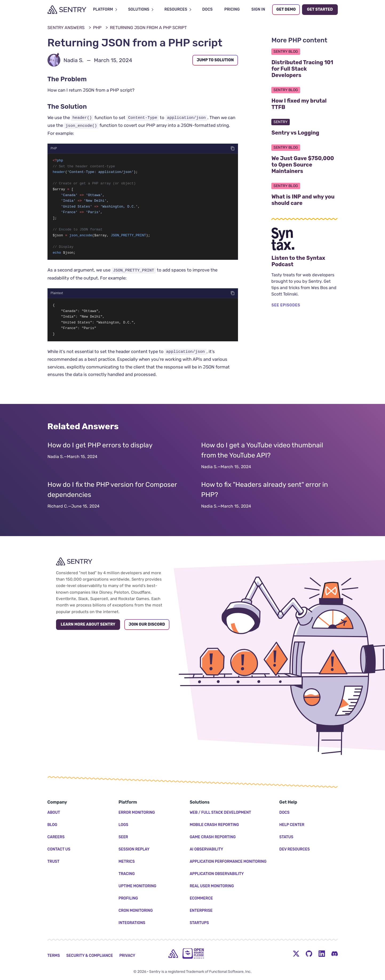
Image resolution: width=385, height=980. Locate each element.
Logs (123, 825)
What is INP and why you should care (304, 200)
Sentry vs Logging (304, 133)
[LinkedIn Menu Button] (322, 954)
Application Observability (217, 874)
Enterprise (201, 911)
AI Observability (207, 849)
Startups (199, 923)
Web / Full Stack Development (220, 813)
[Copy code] (233, 148)
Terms (54, 956)
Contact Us (59, 849)
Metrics (127, 862)
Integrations (132, 923)
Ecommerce (201, 898)
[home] (173, 954)
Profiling (128, 898)
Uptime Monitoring (137, 886)
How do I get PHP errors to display (100, 450)
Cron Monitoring (136, 911)
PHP (97, 28)
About (54, 813)
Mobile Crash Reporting (214, 825)
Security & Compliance (90, 956)
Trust (53, 862)
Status (286, 837)
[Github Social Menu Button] (309, 954)
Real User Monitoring (212, 886)
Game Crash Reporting (213, 837)
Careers (56, 837)
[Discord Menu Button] (335, 954)
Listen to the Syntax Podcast (304, 261)
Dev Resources (295, 849)
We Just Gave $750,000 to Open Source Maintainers (304, 165)
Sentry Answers (66, 28)
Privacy (127, 956)
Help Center (292, 825)
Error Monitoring (137, 813)
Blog (52, 825)
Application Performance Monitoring (228, 862)
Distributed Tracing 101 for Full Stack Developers (304, 69)
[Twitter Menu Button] (296, 954)
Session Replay (134, 849)
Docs (284, 813)
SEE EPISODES (286, 305)
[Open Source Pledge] (193, 953)
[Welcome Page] (67, 10)
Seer (123, 837)
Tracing (127, 874)
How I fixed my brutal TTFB (304, 104)
